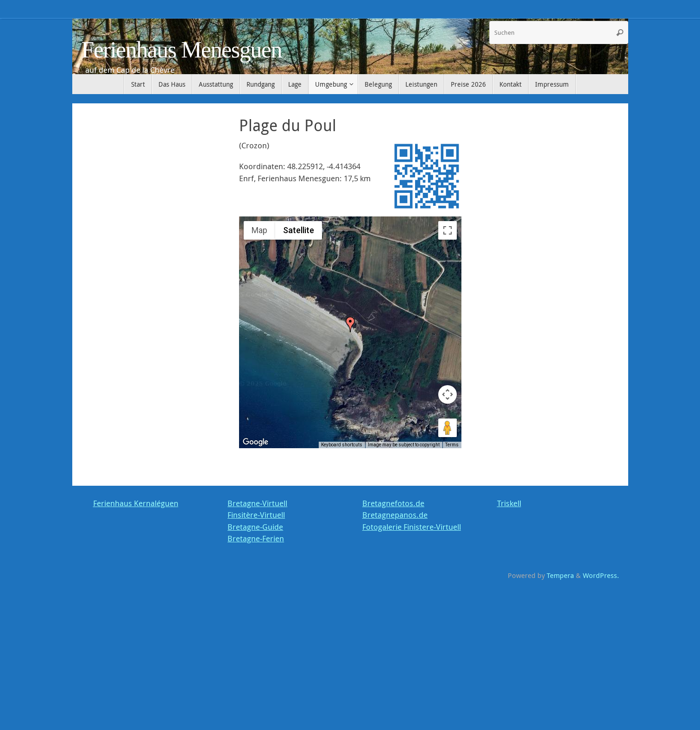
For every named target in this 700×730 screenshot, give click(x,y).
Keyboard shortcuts (342, 445)
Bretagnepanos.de (395, 515)
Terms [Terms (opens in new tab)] (452, 445)
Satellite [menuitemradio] (299, 230)
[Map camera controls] (448, 394)
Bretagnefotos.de (393, 503)
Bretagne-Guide (255, 527)
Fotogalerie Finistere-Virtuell (412, 527)
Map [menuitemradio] (259, 230)
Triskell (509, 503)
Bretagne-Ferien (256, 538)
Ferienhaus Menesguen (182, 50)
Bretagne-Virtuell (257, 503)
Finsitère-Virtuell (256, 515)
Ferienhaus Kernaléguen (136, 503)
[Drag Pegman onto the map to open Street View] (448, 428)
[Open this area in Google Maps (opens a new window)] (257, 442)
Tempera (560, 575)
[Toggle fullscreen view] (448, 230)
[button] (350, 324)
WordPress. (601, 575)
